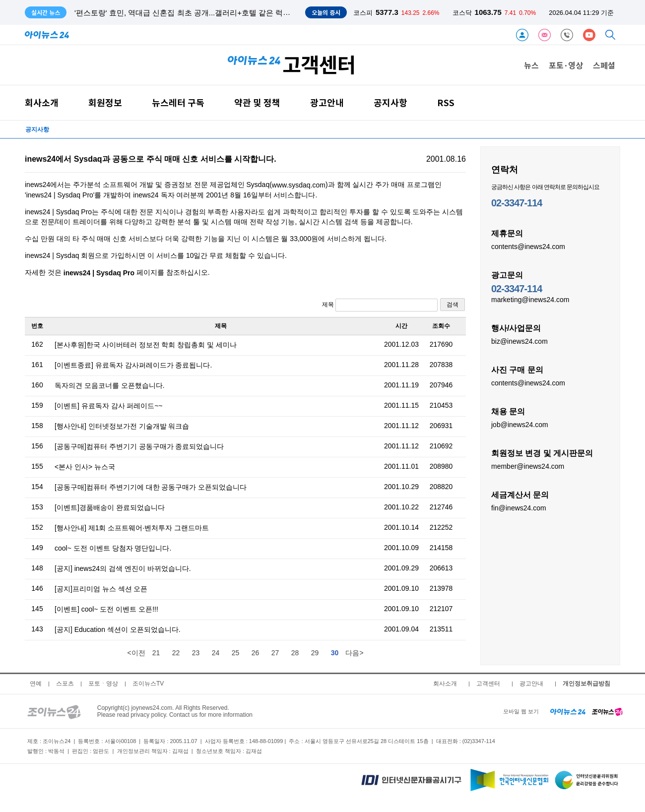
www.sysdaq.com (299, 185)
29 (315, 653)
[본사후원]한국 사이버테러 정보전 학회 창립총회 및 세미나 (146, 345)
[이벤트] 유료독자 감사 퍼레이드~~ (109, 406)
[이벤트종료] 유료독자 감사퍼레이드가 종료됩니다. (133, 365)
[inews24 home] (568, 711)
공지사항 (390, 102)
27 (275, 653)
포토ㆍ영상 (103, 684)
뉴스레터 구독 (178, 102)
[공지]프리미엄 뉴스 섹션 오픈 (101, 589)
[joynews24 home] (607, 711)
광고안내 (327, 102)
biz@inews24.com (519, 341)
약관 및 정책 (257, 102)
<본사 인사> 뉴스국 (85, 467)
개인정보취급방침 (586, 684)
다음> (354, 653)
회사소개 (42, 102)
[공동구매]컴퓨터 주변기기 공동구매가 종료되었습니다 (139, 446)
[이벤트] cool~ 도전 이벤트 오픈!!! (106, 609)
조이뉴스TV (148, 684)
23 (196, 653)
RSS (446, 102)
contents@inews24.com (528, 246)
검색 (452, 305)
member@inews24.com (528, 466)
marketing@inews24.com (530, 299)
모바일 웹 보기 (521, 711)
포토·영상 (566, 65)
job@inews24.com (520, 424)
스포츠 (65, 684)
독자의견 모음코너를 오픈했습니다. (110, 385)
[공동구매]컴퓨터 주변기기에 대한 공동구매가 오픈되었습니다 (151, 487)
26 (256, 653)
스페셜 (604, 65)
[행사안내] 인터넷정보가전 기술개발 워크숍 (122, 426)
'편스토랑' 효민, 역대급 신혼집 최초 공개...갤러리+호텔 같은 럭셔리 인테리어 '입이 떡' (217, 13)
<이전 (136, 653)
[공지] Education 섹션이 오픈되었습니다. (118, 629)
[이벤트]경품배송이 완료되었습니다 (110, 507)
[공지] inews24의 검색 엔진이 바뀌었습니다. (123, 568)
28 (295, 653)
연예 (36, 684)
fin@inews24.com (519, 507)
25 (236, 653)
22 (176, 653)
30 (335, 653)
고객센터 (488, 684)
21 (156, 653)
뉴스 (531, 65)
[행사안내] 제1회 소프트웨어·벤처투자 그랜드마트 (132, 528)
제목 (380, 305)
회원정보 (105, 102)
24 (216, 653)
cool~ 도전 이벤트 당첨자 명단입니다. (113, 548)
